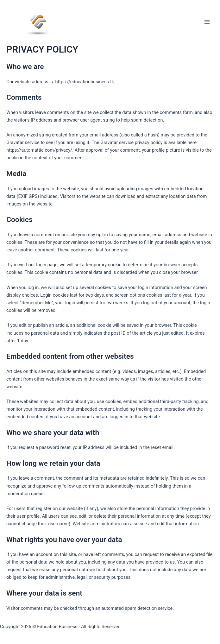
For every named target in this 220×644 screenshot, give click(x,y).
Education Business (57, 627)
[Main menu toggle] (207, 22)
